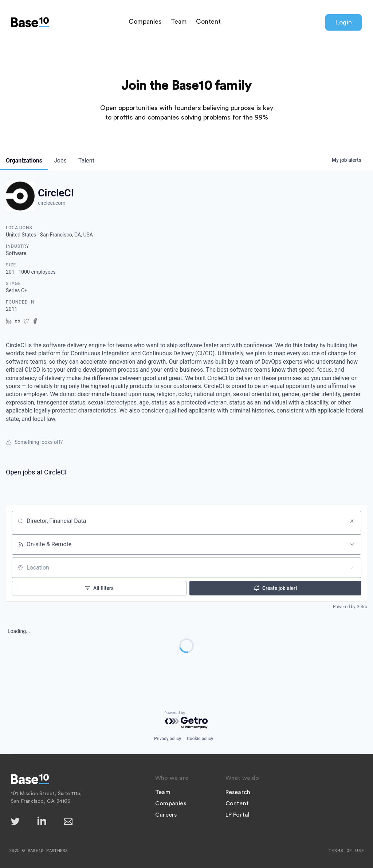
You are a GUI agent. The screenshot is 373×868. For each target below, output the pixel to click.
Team (179, 21)
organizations (24, 161)
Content (208, 21)
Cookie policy (200, 739)
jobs (60, 161)
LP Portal (238, 815)
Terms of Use (346, 851)
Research (238, 792)
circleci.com (52, 203)
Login (343, 22)
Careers (166, 815)
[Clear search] (352, 521)
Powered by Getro (350, 607)
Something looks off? (34, 442)
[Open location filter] (352, 568)
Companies (145, 21)
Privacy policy (168, 739)
